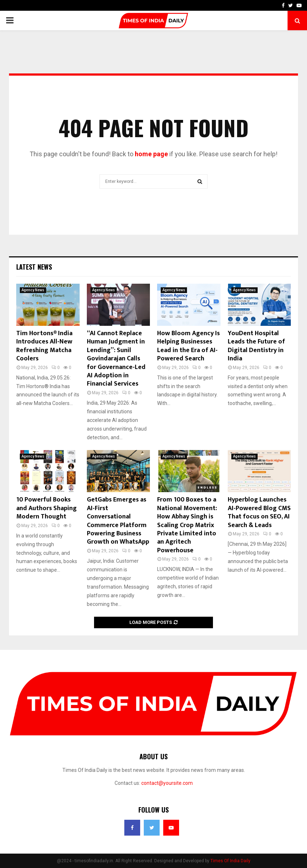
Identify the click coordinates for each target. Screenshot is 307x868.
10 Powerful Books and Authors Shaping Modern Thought (46, 508)
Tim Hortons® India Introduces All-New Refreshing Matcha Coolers (44, 346)
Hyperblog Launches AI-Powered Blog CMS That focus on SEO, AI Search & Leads (259, 512)
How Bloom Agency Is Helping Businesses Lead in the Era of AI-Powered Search (188, 346)
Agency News (33, 290)
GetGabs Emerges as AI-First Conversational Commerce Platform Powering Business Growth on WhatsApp (118, 521)
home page (151, 154)
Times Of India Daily (230, 861)
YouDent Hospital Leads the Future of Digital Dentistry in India (256, 346)
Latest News (34, 267)
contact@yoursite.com (167, 783)
